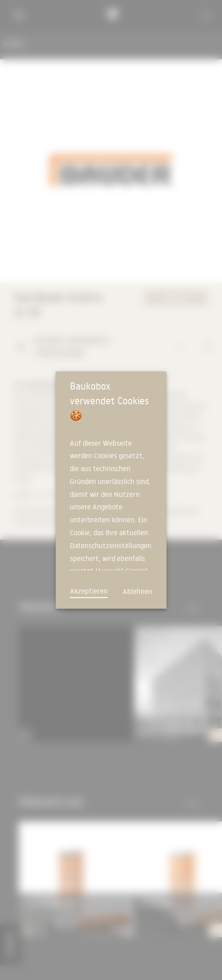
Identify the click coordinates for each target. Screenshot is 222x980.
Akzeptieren (89, 591)
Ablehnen (137, 591)
